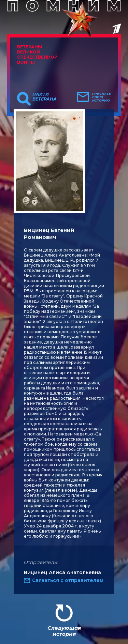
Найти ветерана (45, 97)
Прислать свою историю (102, 97)
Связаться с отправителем (68, 580)
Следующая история (64, 631)
